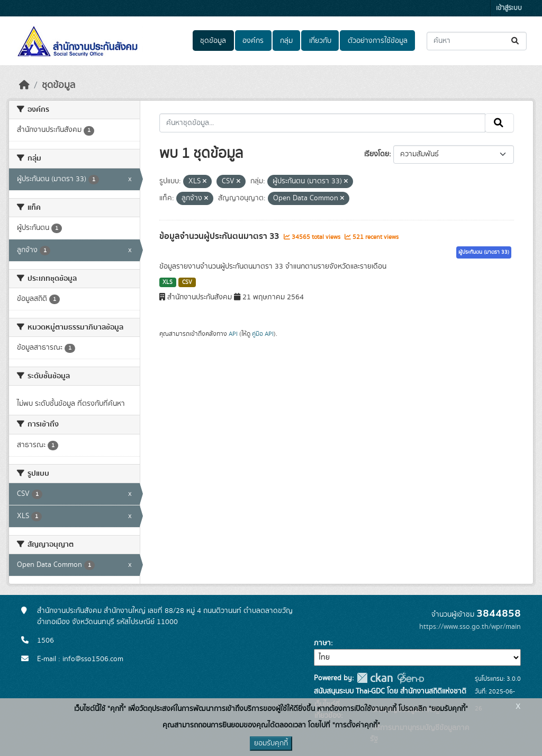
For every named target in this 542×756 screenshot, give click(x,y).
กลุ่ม (286, 41)
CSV (187, 282)
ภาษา (322, 643)
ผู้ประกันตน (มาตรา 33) (484, 252)
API (233, 334)
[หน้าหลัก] (24, 85)
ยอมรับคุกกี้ (271, 743)
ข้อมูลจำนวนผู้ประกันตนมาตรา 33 (220, 236)
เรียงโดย (377, 154)
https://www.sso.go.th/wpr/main (470, 627)
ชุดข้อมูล (213, 41)
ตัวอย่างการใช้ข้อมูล (378, 41)
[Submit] (516, 41)
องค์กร (253, 41)
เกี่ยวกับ (320, 41)
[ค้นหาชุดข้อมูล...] (477, 41)
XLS (168, 282)
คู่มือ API (263, 334)
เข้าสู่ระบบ (509, 8)
